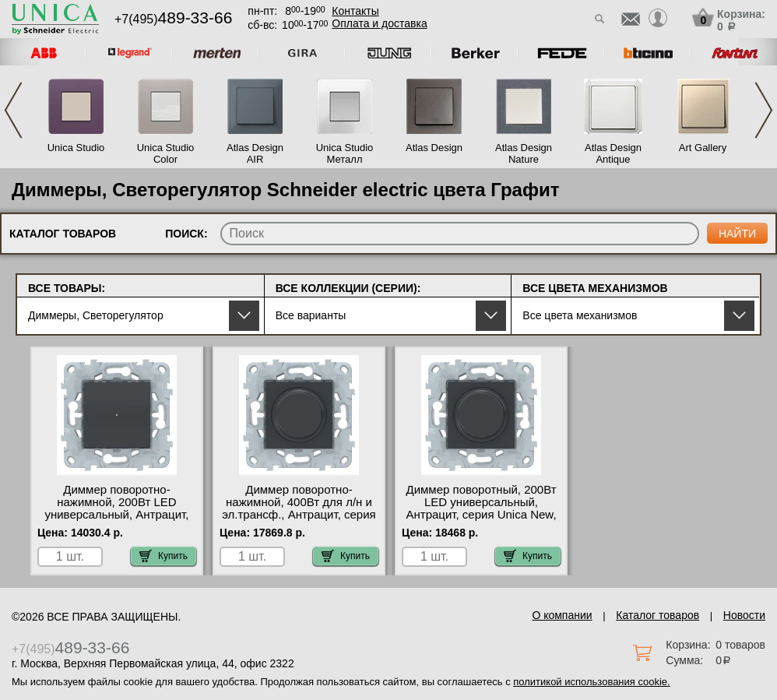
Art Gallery (703, 148)
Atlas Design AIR (255, 153)
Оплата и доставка (379, 23)
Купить (163, 556)
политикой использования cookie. (591, 682)
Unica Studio (76, 148)
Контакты (355, 11)
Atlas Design (434, 148)
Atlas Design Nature (524, 153)
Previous (13, 110)
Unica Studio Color (166, 153)
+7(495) (173, 19)
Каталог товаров (657, 615)
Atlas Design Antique (613, 153)
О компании (562, 615)
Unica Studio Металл (345, 153)
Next (764, 110)
